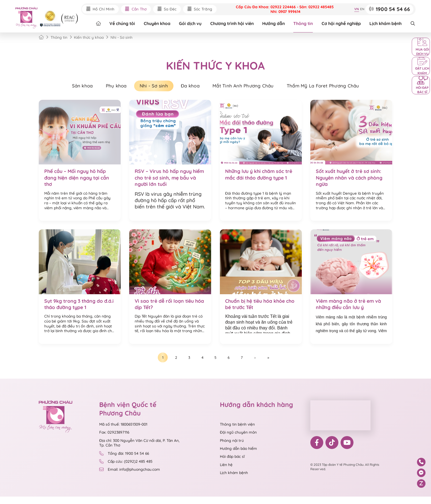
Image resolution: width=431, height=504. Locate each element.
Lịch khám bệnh (386, 24)
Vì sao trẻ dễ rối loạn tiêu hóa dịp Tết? (165, 308)
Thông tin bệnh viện (237, 432)
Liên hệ (226, 472)
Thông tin (304, 24)
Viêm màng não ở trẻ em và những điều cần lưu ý (349, 308)
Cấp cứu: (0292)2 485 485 (126, 469)
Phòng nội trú (232, 448)
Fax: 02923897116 (114, 440)
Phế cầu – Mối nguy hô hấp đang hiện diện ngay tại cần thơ (78, 180)
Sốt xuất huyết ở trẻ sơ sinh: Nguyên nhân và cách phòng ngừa (350, 180)
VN (356, 9)
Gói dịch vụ (191, 24)
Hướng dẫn (274, 24)
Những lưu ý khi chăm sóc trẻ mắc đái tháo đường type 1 (260, 177)
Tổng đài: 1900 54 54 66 (124, 461)
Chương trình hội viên (233, 24)
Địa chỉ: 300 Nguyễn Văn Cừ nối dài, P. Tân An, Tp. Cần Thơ (139, 450)
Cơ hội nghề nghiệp (342, 24)
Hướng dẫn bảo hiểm (238, 456)
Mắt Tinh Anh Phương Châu (247, 87)
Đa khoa (190, 87)
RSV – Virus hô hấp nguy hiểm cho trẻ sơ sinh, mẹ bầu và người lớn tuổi (169, 180)
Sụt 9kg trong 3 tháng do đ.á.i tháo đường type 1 (75, 308)
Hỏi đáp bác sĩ (232, 464)
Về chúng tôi (123, 24)
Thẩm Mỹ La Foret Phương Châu (331, 87)
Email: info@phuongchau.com (130, 477)
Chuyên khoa (158, 24)
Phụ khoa (110, 87)
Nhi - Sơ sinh (151, 87)
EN (361, 9)
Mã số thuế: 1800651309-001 (123, 432)
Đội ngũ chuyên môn (238, 440)
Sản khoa (73, 87)
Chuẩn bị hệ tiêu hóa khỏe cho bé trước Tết (256, 308)
